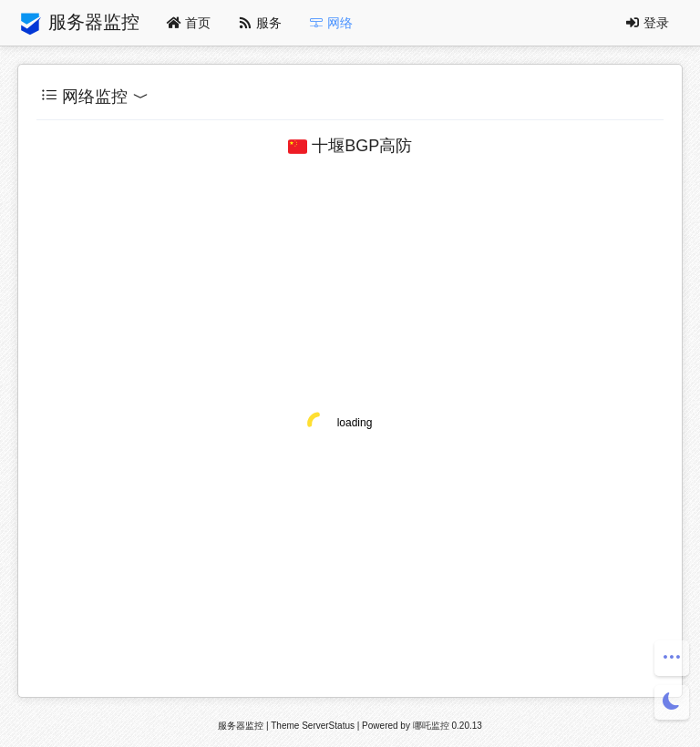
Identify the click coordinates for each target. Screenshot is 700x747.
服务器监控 (78, 24)
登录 (647, 22)
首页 (189, 22)
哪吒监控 (431, 726)
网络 (331, 22)
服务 (260, 22)
